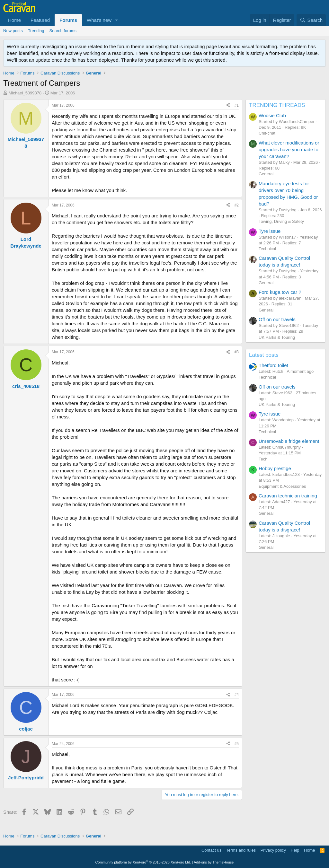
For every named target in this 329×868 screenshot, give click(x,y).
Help (295, 850)
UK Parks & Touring (277, 337)
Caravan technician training (288, 496)
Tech (263, 459)
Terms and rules (241, 850)
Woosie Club (272, 115)
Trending (36, 31)
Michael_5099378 (25, 93)
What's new (99, 20)
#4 (237, 695)
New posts (13, 31)
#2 (237, 205)
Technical (267, 249)
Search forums (63, 31)
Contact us (211, 850)
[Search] (311, 20)
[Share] (228, 105)
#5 (237, 744)
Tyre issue (270, 231)
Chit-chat (267, 133)
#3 (237, 352)
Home (14, 20)
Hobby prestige (275, 468)
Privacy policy (273, 850)
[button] (117, 20)
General (266, 174)
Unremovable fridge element (289, 441)
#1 (237, 105)
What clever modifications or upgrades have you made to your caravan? (289, 149)
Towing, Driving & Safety (281, 221)
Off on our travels (277, 319)
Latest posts (264, 355)
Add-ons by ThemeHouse (214, 862)
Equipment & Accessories (282, 486)
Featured (40, 20)
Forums (68, 20)
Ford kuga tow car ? (280, 292)
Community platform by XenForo (143, 862)
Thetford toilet (273, 365)
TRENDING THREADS (277, 105)
